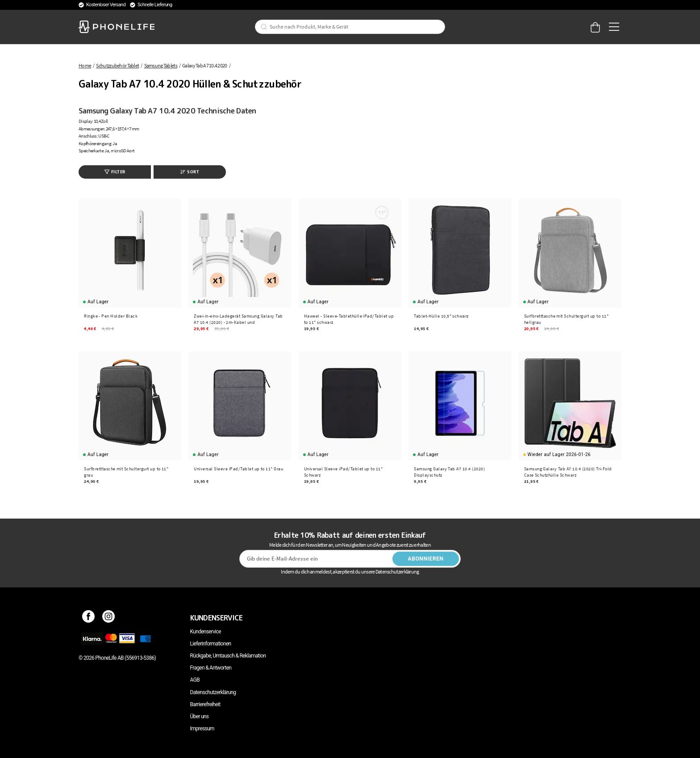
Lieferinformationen (211, 644)
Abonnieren (426, 559)
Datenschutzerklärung (213, 692)
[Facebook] (89, 618)
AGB (195, 680)
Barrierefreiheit (205, 704)
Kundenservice (206, 632)
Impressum (202, 729)
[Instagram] (109, 618)
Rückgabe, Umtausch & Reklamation (228, 656)
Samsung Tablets (161, 65)
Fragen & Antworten (211, 668)
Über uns (200, 716)
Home (85, 65)
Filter (115, 172)
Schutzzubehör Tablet (117, 65)
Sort (190, 172)
